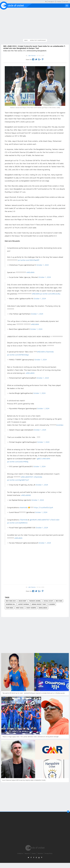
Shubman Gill (11, 604)
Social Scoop (48, 601)
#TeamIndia (49, 352)
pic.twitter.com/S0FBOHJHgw (18, 355)
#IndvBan (60, 425)
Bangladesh (43, 608)
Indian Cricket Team (39, 604)
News (26, 40)
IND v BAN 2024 (11, 601)
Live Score (66, 2)
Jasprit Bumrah (24, 604)
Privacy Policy (49, 853)
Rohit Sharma (31, 608)
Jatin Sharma (32, 587)
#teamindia (23, 508)
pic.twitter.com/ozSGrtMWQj (18, 462)
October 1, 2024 (43, 265)
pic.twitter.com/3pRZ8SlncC (17, 523)
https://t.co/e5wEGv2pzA (43, 508)
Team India (9, 608)
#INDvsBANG (26, 495)
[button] (68, 812)
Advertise (40, 853)
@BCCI (39, 459)
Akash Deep (22, 601)
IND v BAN (59, 601)
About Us (27, 853)
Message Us (51, 2)
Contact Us (20, 853)
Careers (34, 853)
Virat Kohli (20, 608)
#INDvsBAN (30, 373)
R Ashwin (52, 604)
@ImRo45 (33, 520)
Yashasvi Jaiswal (35, 601)
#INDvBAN (30, 272)
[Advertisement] (35, 567)
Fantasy (59, 2)
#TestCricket (55, 520)
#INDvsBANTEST (27, 477)
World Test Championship (38, 40)
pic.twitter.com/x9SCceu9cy (50, 294)
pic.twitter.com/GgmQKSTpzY (18, 480)
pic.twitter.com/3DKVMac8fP (29, 260)
